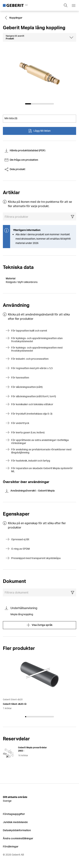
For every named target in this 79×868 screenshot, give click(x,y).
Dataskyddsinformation (17, 830)
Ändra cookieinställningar (18, 838)
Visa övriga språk (40, 625)
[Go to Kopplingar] (14, 18)
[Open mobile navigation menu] (74, 5)
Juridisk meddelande (15, 822)
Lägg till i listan (39, 131)
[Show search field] (66, 5)
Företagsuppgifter (14, 814)
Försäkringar (11, 846)
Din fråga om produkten (21, 160)
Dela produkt (15, 169)
